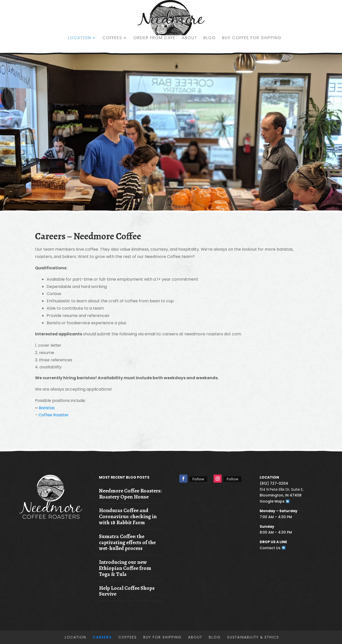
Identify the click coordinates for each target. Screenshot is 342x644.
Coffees (112, 38)
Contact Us (272, 548)
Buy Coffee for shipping (252, 38)
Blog (210, 38)
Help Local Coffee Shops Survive (127, 591)
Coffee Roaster (54, 415)
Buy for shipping (162, 637)
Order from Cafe (155, 38)
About (190, 38)
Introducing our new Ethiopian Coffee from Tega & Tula (125, 568)
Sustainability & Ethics (253, 637)
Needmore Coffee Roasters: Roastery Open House (130, 494)
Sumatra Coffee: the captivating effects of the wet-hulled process (127, 542)
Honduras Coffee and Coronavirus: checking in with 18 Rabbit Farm (128, 516)
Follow (198, 479)
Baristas (47, 408)
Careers (102, 637)
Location (80, 38)
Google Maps (275, 501)
